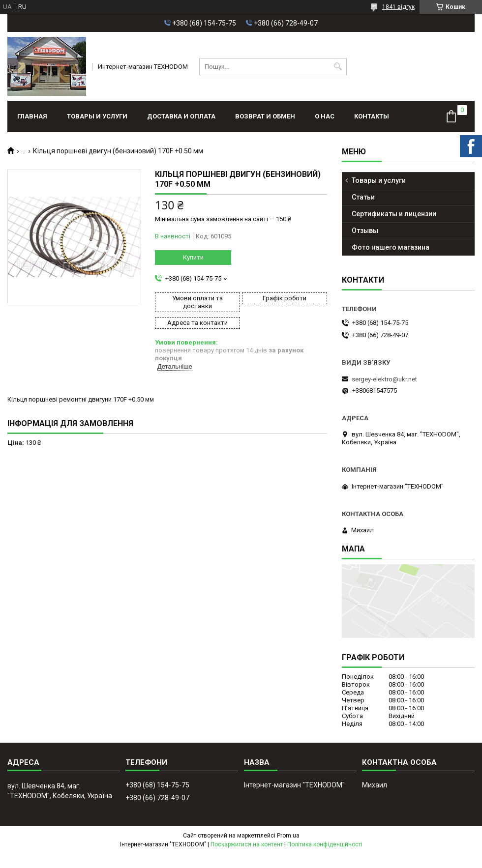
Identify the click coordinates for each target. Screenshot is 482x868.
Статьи (363, 197)
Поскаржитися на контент (247, 844)
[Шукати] (338, 67)
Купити (193, 257)
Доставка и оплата (181, 116)
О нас (325, 116)
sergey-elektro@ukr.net (384, 379)
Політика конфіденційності (325, 844)
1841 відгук (398, 7)
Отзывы (365, 231)
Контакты (372, 116)
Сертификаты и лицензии (394, 214)
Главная (32, 116)
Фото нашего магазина (391, 247)
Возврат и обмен (265, 116)
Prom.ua (288, 836)
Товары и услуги (97, 116)
